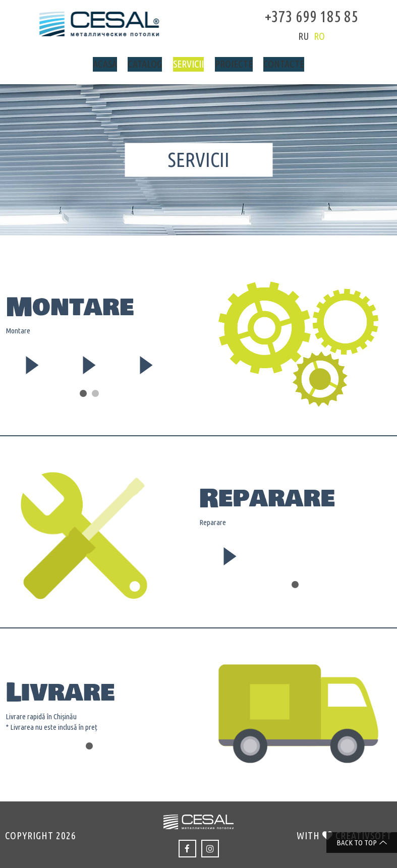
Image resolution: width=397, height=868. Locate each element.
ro (308, 36)
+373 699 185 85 (300, 15)
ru (292, 36)
